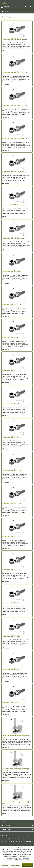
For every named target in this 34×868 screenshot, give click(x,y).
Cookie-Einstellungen (8, 836)
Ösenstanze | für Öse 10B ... (12, 636)
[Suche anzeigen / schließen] (26, 7)
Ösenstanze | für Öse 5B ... (12, 470)
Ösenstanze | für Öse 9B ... (12, 603)
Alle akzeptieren (15, 865)
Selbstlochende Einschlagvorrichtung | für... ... (16, 736)
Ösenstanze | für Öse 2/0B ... (12, 271)
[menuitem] (5, 7)
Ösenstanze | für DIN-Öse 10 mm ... (15, 205)
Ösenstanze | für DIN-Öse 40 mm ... (15, 39)
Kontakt (28, 836)
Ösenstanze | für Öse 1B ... (11, 338)
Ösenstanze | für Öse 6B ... (12, 503)
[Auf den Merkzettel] (6, 51)
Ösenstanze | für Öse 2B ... (12, 371)
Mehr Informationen (23, 860)
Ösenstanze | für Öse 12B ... (12, 702)
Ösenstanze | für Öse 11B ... (12, 669)
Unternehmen (20, 836)
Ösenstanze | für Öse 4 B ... (12, 404)
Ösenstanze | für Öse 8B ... (12, 570)
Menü (5, 6)
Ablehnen (5, 865)
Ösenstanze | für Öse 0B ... (12, 304)
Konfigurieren (27, 865)
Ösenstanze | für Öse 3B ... (12, 437)
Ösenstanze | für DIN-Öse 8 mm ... (14, 238)
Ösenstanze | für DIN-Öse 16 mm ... (15, 105)
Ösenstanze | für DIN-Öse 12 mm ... (15, 72)
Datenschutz (13, 839)
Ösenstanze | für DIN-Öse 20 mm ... (15, 138)
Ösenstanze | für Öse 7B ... (12, 537)
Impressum (22, 839)
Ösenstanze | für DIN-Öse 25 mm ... (15, 172)
